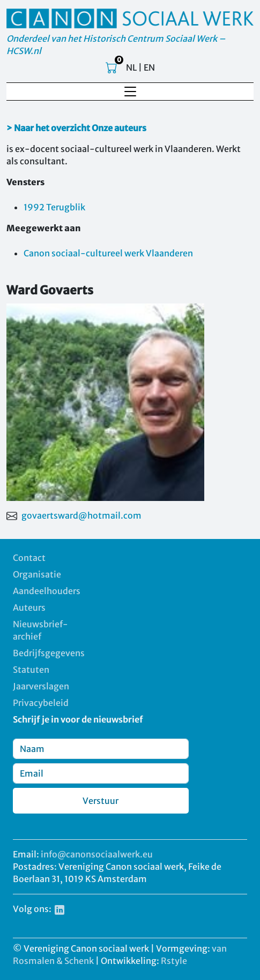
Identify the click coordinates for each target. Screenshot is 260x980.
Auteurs (29, 607)
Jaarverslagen (41, 686)
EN (149, 67)
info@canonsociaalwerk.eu (97, 854)
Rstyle (174, 961)
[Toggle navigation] (130, 92)
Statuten (31, 670)
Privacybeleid (41, 703)
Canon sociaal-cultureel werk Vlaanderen (108, 253)
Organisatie (37, 574)
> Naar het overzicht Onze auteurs (76, 128)
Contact (29, 558)
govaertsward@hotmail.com (81, 515)
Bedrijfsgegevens (49, 653)
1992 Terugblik (54, 207)
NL (131, 67)
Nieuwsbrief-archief (40, 630)
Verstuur (101, 801)
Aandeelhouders (47, 591)
